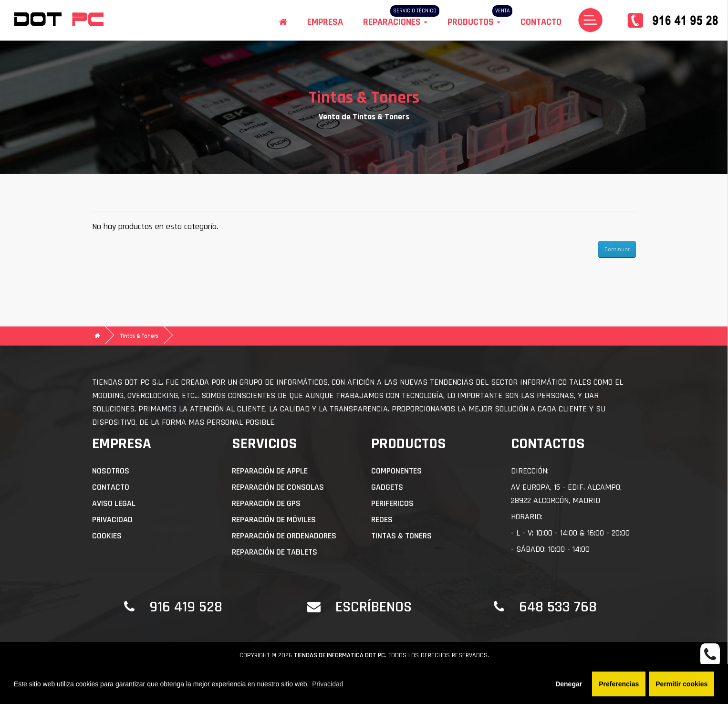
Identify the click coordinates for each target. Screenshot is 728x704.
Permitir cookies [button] (681, 684)
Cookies (107, 536)
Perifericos (392, 503)
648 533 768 (558, 607)
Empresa (325, 22)
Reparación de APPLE (270, 471)
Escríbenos (374, 607)
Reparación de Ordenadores (284, 536)
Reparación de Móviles (274, 520)
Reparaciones (395, 22)
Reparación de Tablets (275, 552)
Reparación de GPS (266, 503)
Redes (382, 520)
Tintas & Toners (139, 336)
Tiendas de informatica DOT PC (339, 655)
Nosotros (111, 471)
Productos (474, 22)
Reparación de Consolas (278, 487)
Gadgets (387, 487)
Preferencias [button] (619, 684)
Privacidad (112, 520)
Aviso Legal (114, 503)
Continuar (617, 249)
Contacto (541, 22)
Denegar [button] (569, 684)
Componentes (396, 471)
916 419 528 (186, 607)
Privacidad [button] (328, 684)
